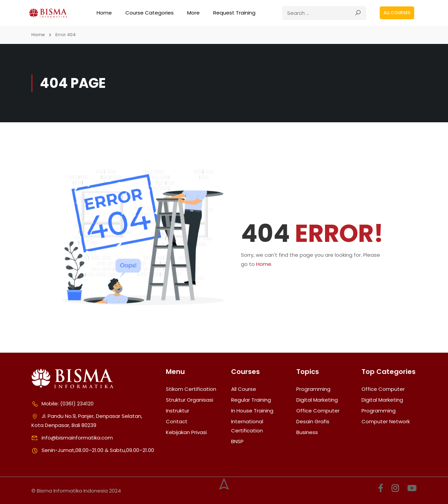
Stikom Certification (191, 389)
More (193, 13)
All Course (244, 389)
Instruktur (178, 411)
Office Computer (318, 411)
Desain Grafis (313, 421)
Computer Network (386, 421)
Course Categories (150, 13)
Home (104, 13)
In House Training (252, 411)
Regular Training (251, 400)
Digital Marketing (317, 400)
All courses (397, 13)
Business (307, 432)
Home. (264, 264)
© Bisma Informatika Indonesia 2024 (76, 491)
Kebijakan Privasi (186, 432)
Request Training (234, 13)
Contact (177, 421)
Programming (313, 389)
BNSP (237, 441)
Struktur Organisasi (190, 400)
